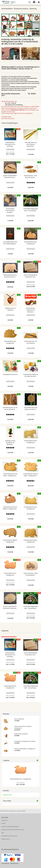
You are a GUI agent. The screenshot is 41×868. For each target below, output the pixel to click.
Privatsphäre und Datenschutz (9, 836)
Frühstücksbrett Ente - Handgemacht (10, 574)
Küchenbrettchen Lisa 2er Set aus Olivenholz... (10, 409)
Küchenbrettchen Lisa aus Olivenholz (31, 342)
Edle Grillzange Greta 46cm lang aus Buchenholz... (31, 144)
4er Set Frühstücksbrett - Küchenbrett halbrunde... (10, 607)
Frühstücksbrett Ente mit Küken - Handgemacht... (10, 475)
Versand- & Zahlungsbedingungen (10, 827)
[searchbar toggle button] (29, 2)
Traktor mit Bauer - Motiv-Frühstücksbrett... (31, 574)
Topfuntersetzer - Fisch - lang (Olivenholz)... (31, 177)
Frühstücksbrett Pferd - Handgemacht (31, 442)
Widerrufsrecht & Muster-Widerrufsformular (13, 830)
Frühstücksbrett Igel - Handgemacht (10, 342)
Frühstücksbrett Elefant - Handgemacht (31, 541)
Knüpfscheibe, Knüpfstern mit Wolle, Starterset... (31, 375)
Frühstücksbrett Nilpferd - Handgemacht (10, 541)
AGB (3, 833)
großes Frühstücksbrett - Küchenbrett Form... (10, 177)
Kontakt (3, 823)
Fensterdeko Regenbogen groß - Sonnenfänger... (31, 210)
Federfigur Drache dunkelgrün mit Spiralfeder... (10, 443)
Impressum (4, 820)
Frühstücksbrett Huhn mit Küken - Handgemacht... (31, 475)
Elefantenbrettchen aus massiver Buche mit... (10, 276)
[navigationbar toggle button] (39, 2)
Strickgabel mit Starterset (10, 374)
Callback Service (6, 839)
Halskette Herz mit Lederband (10, 309)
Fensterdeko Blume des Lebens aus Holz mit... (31, 409)
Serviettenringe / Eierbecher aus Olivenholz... (31, 310)
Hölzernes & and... (8, 795)
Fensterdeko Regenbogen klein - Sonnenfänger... (31, 607)
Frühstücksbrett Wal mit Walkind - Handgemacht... (10, 508)
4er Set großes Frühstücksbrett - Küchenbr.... (10, 211)
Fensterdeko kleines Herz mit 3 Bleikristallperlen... (10, 243)
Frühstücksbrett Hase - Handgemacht (31, 243)
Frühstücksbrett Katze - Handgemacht (31, 508)
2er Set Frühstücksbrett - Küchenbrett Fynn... (31, 276)
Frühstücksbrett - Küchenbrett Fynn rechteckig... (10, 144)
